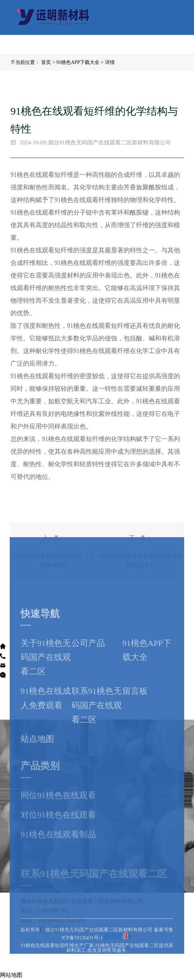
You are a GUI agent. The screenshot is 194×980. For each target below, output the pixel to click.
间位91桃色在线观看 (58, 827)
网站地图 (11, 975)
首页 (46, 62)
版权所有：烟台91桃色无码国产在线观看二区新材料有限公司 (87, 945)
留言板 (135, 748)
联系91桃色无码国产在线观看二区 (97, 762)
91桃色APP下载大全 (78, 62)
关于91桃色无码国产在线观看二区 (46, 714)
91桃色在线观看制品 (58, 866)
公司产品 (88, 699)
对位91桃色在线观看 (58, 847)
